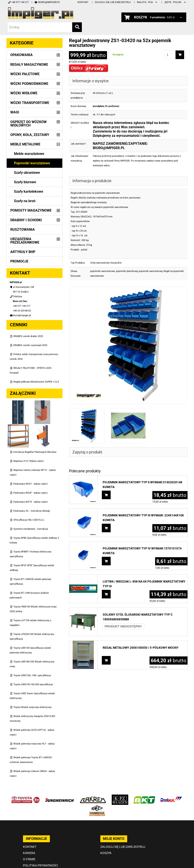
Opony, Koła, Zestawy (30, 135)
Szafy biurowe (25, 182)
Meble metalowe (25, 144)
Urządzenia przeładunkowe (25, 241)
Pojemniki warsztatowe (32, 163)
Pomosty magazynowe (31, 210)
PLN (147, 2)
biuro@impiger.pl (47, 2)
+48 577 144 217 (18, 2)
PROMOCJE (19, 261)
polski (175, 2)
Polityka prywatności (40, 865)
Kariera (29, 853)
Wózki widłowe (24, 93)
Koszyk (106, 853)
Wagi (15, 112)
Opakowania (21, 55)
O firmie (29, 859)
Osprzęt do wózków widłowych (28, 124)
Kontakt (83, 2)
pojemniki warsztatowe (103, 271)
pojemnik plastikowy (127, 271)
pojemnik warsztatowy (151, 271)
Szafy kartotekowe (29, 191)
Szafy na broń (25, 201)
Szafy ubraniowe (27, 173)
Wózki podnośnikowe (29, 84)
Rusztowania (23, 230)
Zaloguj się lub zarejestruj (113, 2)
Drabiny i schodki (26, 220)
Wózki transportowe (30, 103)
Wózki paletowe (25, 74)
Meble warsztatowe (29, 154)
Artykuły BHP (23, 252)
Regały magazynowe (29, 65)
